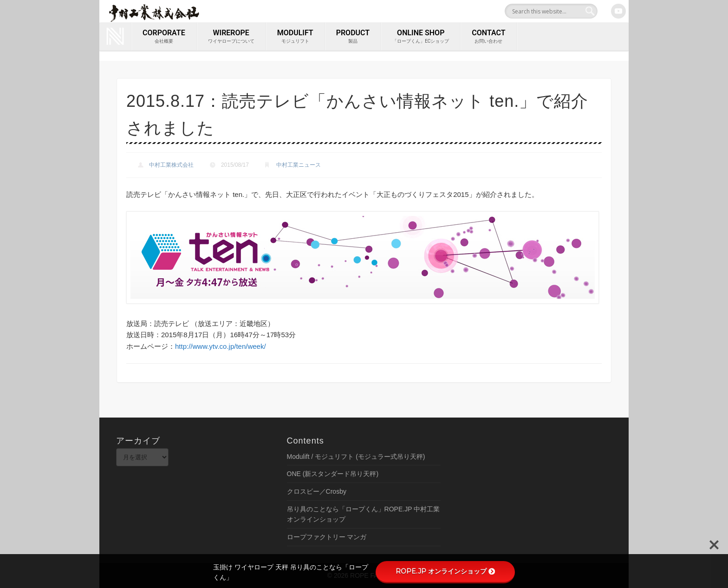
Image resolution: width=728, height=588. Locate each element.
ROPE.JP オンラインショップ (445, 571)
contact (488, 37)
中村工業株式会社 (171, 165)
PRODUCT (353, 37)
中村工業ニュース (299, 165)
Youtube (618, 11)
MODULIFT (295, 37)
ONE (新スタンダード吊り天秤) (333, 474)
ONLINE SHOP (421, 37)
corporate (164, 37)
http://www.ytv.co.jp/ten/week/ (221, 346)
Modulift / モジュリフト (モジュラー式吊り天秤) (356, 457)
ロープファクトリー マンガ (327, 537)
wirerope (231, 37)
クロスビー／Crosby (317, 491)
